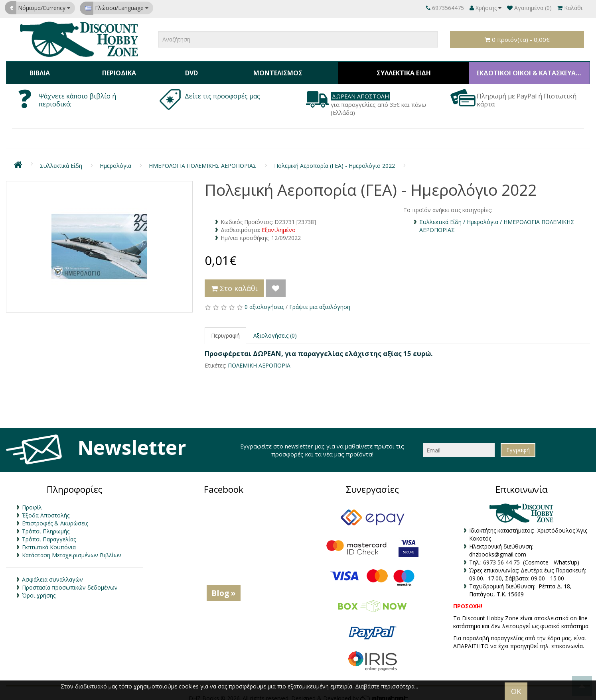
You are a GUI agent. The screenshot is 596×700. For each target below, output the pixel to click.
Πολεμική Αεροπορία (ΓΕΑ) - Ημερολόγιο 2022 (335, 159)
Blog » (224, 587)
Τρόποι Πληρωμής (46, 525)
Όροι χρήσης (39, 589)
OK (516, 691)
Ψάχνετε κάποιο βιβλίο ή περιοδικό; (77, 94)
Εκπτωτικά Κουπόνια (49, 541)
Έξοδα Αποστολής (46, 509)
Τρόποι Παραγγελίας (49, 533)
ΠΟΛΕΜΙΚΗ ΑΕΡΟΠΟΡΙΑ (259, 359)
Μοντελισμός (271, 69)
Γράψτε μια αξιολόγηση (320, 300)
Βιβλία (38, 69)
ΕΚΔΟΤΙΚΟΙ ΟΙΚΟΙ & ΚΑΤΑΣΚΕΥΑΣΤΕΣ (527, 69)
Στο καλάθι (234, 282)
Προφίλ (32, 501)
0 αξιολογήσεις (264, 300)
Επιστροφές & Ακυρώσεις (55, 517)
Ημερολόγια (115, 159)
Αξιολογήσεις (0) (275, 329)
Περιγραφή (225, 329)
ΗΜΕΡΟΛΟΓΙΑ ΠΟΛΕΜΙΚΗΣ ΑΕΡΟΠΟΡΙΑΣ (203, 159)
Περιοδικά (116, 69)
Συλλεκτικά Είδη (397, 69)
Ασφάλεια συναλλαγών (52, 573)
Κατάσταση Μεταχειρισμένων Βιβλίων (72, 549)
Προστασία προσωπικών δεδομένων (70, 581)
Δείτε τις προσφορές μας (223, 90)
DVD (186, 69)
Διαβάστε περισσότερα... (387, 686)
